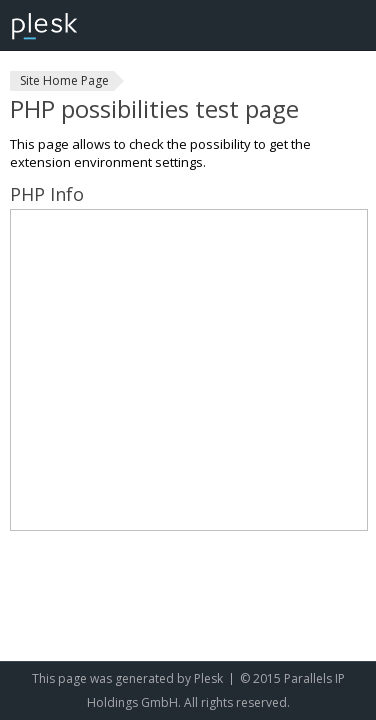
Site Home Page (64, 80)
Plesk (208, 678)
